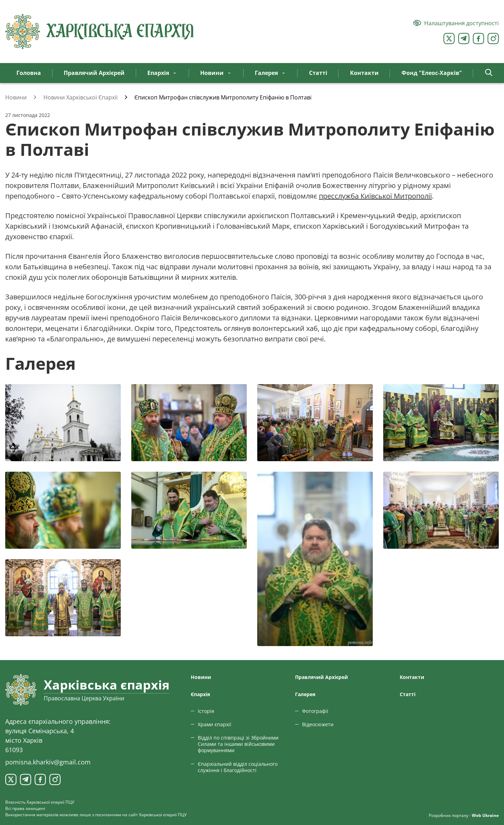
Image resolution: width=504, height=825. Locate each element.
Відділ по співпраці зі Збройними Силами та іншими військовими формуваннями (238, 744)
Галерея (305, 694)
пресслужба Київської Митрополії (375, 196)
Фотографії (315, 711)
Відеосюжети (318, 724)
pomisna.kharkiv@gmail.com (48, 762)
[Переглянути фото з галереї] (63, 423)
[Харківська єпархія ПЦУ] (100, 32)
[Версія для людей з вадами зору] (456, 23)
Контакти (412, 677)
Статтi (408, 694)
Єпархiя (200, 694)
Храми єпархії (215, 724)
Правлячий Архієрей (321, 677)
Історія (206, 711)
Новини (201, 677)
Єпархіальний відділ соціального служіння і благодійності (238, 767)
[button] (489, 73)
